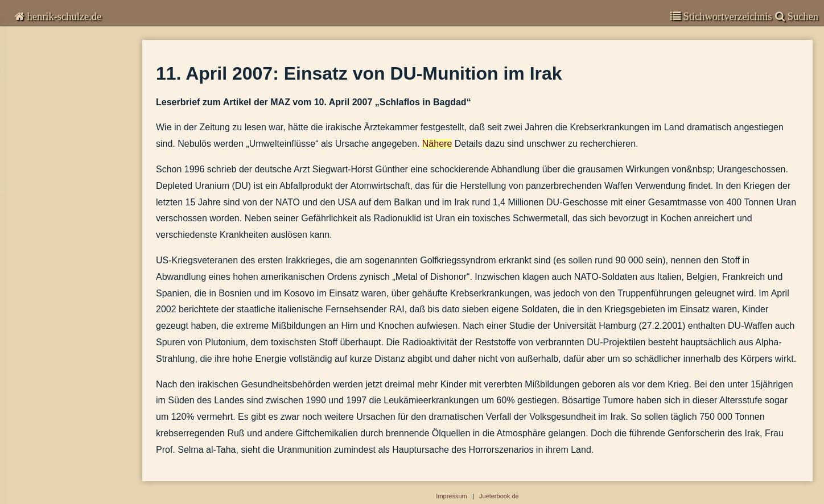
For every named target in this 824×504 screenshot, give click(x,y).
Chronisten (38, 45)
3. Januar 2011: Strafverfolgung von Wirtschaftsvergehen (75, 101)
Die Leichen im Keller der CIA (61, 183)
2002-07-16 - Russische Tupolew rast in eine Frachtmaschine (75, 332)
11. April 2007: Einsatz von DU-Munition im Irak (75, 200)
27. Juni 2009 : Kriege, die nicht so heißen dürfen (75, 117)
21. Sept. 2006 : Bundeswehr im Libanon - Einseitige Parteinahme (75, 249)
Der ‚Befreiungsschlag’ (50, 167)
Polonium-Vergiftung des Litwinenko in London (75, 233)
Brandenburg (39, 399)
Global (28, 85)
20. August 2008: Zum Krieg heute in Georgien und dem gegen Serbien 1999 (75, 150)
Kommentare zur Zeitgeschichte (79, 68)
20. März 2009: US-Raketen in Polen (73, 134)
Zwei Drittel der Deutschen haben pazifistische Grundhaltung (75, 216)
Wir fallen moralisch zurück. (58, 282)
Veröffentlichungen (54, 450)
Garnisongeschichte (57, 427)
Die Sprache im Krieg (48, 315)
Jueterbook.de (499, 496)
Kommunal (35, 377)
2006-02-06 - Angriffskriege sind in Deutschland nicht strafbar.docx (75, 266)
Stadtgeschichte (49, 472)
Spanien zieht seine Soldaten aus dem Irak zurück (75, 299)
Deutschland (38, 354)
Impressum (37, 494)
